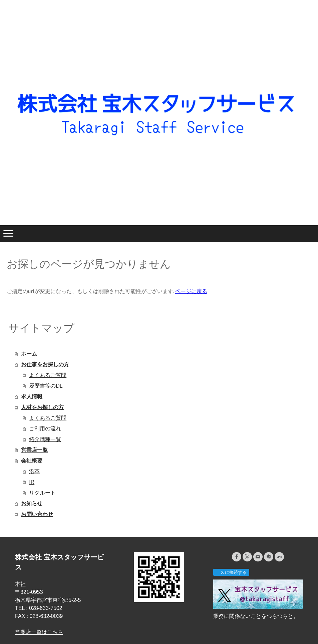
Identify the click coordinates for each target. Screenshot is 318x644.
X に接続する (231, 572)
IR (32, 482)
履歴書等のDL (46, 386)
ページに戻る (191, 291)
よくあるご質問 (48, 375)
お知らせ (32, 503)
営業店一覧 (34, 450)
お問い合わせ (37, 514)
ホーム (29, 354)
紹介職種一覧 (45, 439)
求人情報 (32, 397)
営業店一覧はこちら (39, 632)
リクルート (42, 493)
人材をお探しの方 (42, 407)
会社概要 (32, 461)
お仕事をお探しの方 (45, 364)
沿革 (34, 471)
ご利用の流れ (45, 429)
